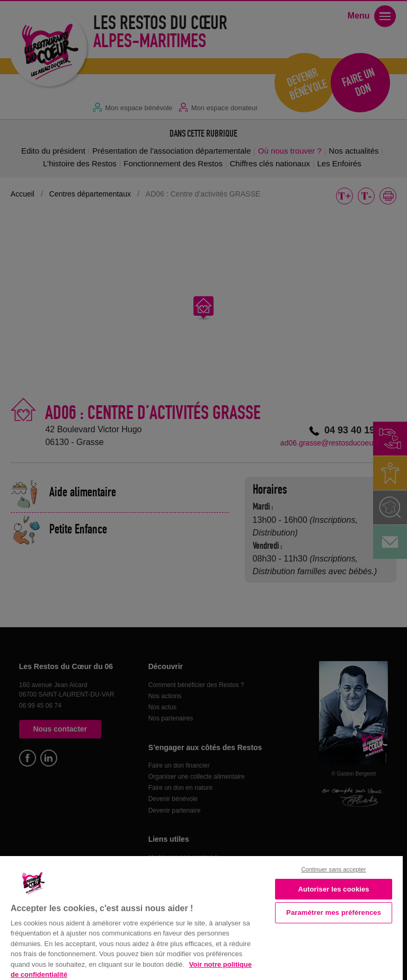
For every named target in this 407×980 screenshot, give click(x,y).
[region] (201, 917)
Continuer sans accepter (334, 869)
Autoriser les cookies (333, 889)
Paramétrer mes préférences (334, 912)
